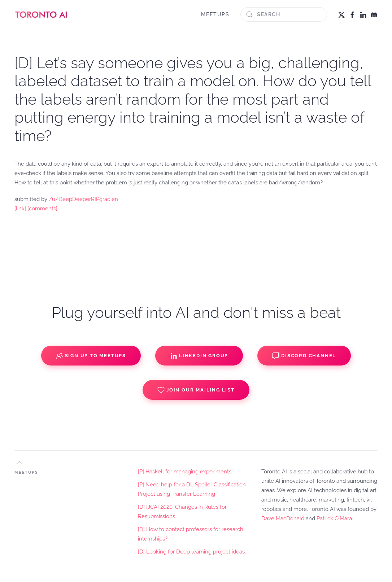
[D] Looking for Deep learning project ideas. (192, 552)
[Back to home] (42, 14)
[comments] (42, 209)
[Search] (284, 14)
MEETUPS (215, 14)
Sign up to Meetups (91, 356)
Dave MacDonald (283, 518)
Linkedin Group (199, 356)
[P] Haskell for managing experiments (185, 472)
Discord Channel (304, 356)
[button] (19, 463)
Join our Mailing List (196, 390)
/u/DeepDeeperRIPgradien (83, 199)
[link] (20, 209)
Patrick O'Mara (334, 518)
